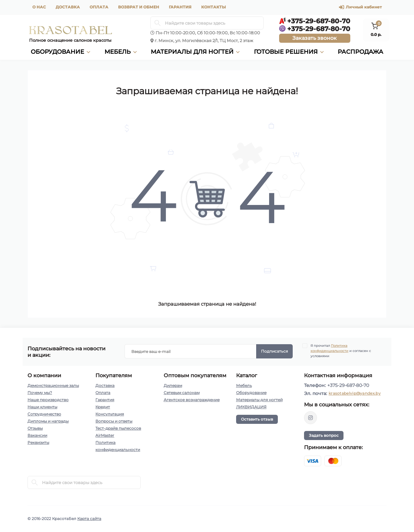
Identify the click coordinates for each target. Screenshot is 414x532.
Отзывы (35, 428)
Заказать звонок (315, 38)
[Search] (158, 23)
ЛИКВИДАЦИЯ (251, 407)
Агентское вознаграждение (192, 400)
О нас (39, 7)
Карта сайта (89, 519)
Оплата (99, 7)
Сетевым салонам (182, 393)
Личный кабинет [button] (360, 7)
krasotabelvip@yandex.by (355, 393)
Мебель (244, 385)
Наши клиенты (42, 407)
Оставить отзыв (257, 419)
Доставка (68, 7)
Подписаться (274, 351)
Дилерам (173, 385)
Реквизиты (38, 442)
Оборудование (251, 393)
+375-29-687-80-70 (348, 385)
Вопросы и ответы (114, 421)
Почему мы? (40, 393)
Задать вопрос (324, 435)
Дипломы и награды (48, 421)
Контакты (213, 7)
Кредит (103, 407)
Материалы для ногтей (259, 400)
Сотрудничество (44, 414)
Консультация (110, 414)
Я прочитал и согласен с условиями (341, 351)
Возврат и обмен (139, 7)
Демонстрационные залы (53, 385)
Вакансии (37, 435)
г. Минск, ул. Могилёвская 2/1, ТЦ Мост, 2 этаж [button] (204, 40)
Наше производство (48, 400)
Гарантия (180, 7)
